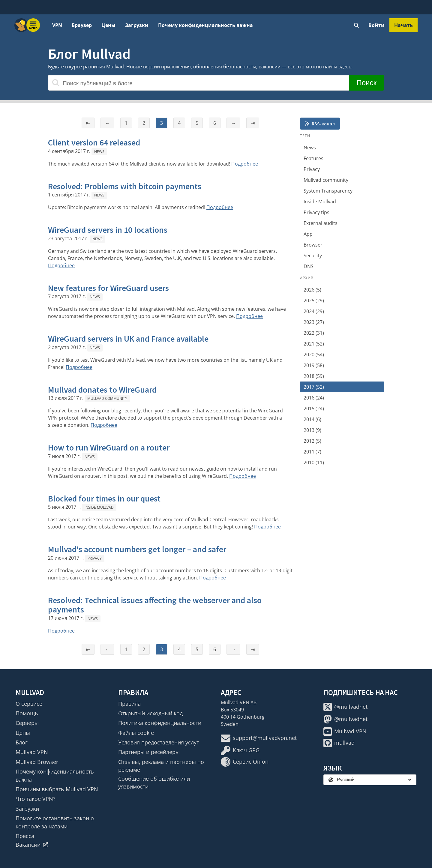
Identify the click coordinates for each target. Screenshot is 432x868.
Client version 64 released (94, 142)
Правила (129, 704)
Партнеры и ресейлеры (149, 752)
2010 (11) (314, 462)
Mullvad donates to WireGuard (102, 390)
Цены (108, 25)
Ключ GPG (240, 750)
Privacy (95, 558)
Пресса (25, 836)
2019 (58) (314, 365)
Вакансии (32, 845)
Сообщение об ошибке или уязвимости (154, 783)
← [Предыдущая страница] (107, 123)
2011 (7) (312, 452)
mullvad (339, 743)
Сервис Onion (245, 762)
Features (313, 158)
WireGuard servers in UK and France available (128, 339)
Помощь (27, 713)
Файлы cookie (136, 733)
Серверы (27, 723)
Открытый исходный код (150, 713)
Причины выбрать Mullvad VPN (57, 789)
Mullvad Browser (37, 762)
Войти (376, 25)
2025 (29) (314, 301)
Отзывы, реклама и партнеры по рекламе (161, 766)
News (99, 152)
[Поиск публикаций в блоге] (199, 83)
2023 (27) (314, 322)
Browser (313, 245)
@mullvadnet (345, 707)
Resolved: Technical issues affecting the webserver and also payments (155, 605)
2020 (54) (314, 355)
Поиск (366, 83)
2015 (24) (314, 409)
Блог (22, 742)
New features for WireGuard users (108, 288)
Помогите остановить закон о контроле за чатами (55, 822)
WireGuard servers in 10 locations (108, 230)
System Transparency (328, 191)
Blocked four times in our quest (104, 498)
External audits (321, 223)
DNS (309, 266)
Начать (403, 25)
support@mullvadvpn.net (259, 738)
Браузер (82, 25)
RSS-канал (320, 124)
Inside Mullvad (99, 507)
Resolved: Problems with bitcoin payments (125, 186)
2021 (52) (314, 344)
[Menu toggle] (33, 25)
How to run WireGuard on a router (109, 447)
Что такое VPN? (36, 799)
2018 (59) (314, 376)
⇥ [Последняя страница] (253, 123)
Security (313, 256)
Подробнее (245, 164)
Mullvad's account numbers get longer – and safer (137, 549)
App (308, 234)
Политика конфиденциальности (160, 723)
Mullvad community (107, 398)
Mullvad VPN (32, 752)
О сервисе (29, 704)
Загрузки (137, 25)
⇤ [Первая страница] (88, 123)
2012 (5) (312, 441)
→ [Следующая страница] (233, 123)
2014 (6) (312, 419)
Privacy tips (316, 212)
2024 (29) (314, 311)
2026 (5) (312, 290)
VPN (57, 25)
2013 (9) (312, 430)
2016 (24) (314, 398)
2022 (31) (314, 333)
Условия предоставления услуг (159, 742)
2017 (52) (314, 387)
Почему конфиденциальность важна (205, 25)
